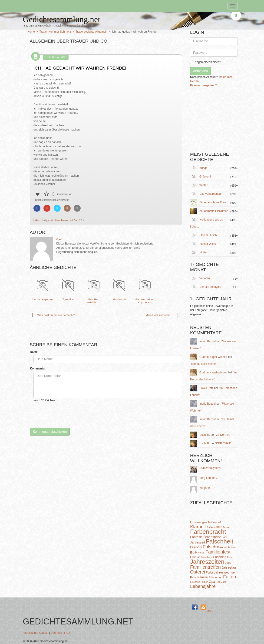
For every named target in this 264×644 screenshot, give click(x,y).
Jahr (225, 537)
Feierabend (206, 557)
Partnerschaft (214, 522)
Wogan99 (205, 488)
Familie (203, 577)
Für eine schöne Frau (213, 202)
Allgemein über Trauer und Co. (60, 220)
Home (31, 32)
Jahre (226, 527)
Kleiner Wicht (208, 244)
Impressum (30, 633)
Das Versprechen (210, 194)
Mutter (203, 252)
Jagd (228, 563)
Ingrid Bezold (208, 341)
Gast (37, 220)
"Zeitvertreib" (223, 435)
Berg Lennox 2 (208, 478)
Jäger (224, 582)
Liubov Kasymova (210, 468)
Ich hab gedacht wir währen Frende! (80, 68)
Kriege (203, 168)
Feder (210, 573)
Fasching (220, 557)
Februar (195, 557)
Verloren (205, 278)
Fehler (201, 553)
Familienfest (218, 552)
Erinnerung (216, 577)
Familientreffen (205, 567)
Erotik (194, 553)
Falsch (210, 547)
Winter (203, 185)
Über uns (56, 633)
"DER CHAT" (223, 443)
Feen (230, 557)
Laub (234, 548)
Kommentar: (38, 369)
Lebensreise (212, 537)
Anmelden (200, 71)
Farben (205, 582)
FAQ (67, 633)
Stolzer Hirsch (208, 235)
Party (193, 577)
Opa (212, 582)
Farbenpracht (208, 532)
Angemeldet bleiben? (206, 62)
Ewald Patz (206, 388)
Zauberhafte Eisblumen (214, 211)
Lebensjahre (203, 586)
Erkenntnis (224, 547)
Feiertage (195, 582)
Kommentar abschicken (50, 432)
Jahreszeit (198, 542)
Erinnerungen (198, 522)
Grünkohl (205, 177)
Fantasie (196, 537)
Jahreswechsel (225, 572)
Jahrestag (229, 567)
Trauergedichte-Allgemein (91, 32)
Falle (210, 527)
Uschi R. (205, 435)
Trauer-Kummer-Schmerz (55, 32)
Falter (218, 527)
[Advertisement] (225, 121)
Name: (34, 352)
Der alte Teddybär (210, 287)
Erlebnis (196, 547)
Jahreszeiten (207, 562)
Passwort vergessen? (203, 85)
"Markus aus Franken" (204, 364)
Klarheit (198, 527)
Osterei (198, 572)
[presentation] (69, 415)
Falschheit (219, 541)
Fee (218, 582)
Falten (230, 577)
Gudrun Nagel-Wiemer (213, 357)
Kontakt (44, 633)
